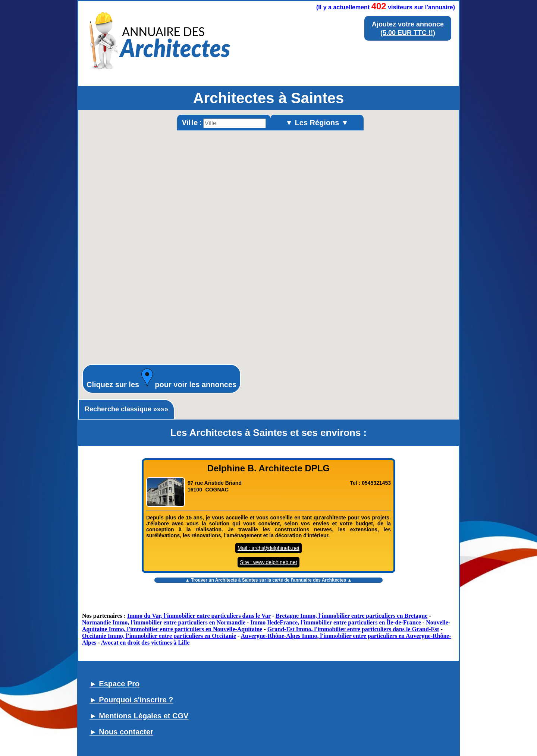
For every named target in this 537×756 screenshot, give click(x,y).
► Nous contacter (121, 732)
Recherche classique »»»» (126, 409)
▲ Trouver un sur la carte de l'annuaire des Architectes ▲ (269, 580)
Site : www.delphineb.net (268, 562)
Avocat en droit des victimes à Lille (145, 643)
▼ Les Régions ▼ (317, 123)
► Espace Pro (114, 684)
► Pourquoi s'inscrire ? (131, 700)
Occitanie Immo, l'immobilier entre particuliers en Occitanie (159, 636)
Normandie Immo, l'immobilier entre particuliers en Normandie (164, 622)
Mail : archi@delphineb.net (268, 548)
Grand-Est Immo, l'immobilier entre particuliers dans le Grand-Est (353, 629)
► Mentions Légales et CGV (139, 716)
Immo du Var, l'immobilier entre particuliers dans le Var (199, 616)
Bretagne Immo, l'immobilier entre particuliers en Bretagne (351, 616)
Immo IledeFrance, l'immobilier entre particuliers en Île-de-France (336, 622)
